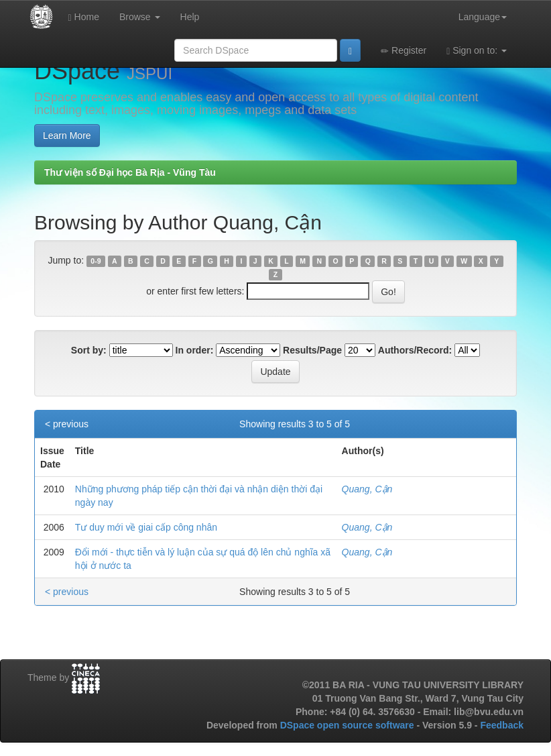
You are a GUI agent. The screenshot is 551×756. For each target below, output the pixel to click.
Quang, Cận (367, 489)
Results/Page (312, 350)
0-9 (96, 261)
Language (483, 17)
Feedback (502, 725)
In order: (195, 350)
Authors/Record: (415, 350)
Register (404, 51)
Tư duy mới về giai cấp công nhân (146, 527)
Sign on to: (477, 51)
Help (190, 17)
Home (84, 17)
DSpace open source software (349, 725)
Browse (140, 17)
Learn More (67, 136)
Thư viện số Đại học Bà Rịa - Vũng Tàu (130, 172)
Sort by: (89, 350)
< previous (67, 424)
